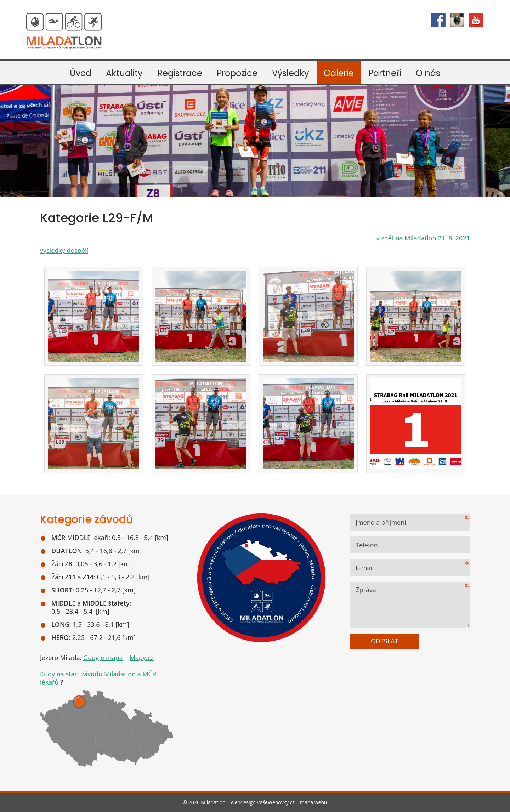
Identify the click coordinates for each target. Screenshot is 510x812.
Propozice (237, 73)
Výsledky (291, 73)
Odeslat (385, 641)
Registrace (180, 73)
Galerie (339, 73)
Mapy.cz (142, 658)
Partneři (385, 73)
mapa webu (314, 802)
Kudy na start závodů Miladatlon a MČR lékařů (98, 678)
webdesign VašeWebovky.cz (263, 802)
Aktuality (124, 73)
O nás (428, 73)
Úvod (81, 73)
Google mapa (103, 658)
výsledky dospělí (64, 250)
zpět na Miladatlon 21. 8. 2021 (423, 238)
